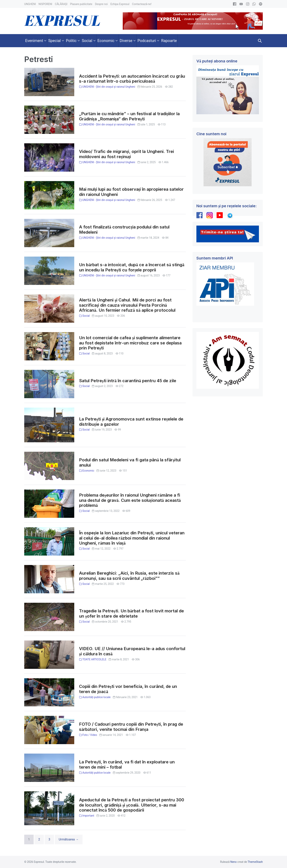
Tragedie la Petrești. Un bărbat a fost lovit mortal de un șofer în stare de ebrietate (131, 613)
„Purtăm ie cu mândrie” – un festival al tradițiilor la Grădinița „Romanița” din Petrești (129, 116)
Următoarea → (69, 839)
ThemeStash (255, 862)
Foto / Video (90, 735)
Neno (233, 862)
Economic (88, 471)
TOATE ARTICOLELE (94, 659)
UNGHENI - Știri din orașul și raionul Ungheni (109, 87)
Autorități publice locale (96, 697)
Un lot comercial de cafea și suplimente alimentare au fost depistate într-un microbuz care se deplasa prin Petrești (130, 343)
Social (86, 316)
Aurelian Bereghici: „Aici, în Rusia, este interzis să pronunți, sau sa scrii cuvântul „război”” (129, 576)
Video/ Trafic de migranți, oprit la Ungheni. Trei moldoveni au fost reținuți (126, 154)
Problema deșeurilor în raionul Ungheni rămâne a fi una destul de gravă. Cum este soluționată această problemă (130, 500)
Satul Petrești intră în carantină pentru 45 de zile (128, 381)
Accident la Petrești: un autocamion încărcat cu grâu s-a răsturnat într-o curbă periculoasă (132, 79)
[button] (260, 41)
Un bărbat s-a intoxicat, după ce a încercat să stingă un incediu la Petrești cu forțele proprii (132, 267)
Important (88, 816)
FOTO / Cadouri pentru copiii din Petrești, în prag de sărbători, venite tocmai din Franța (131, 727)
